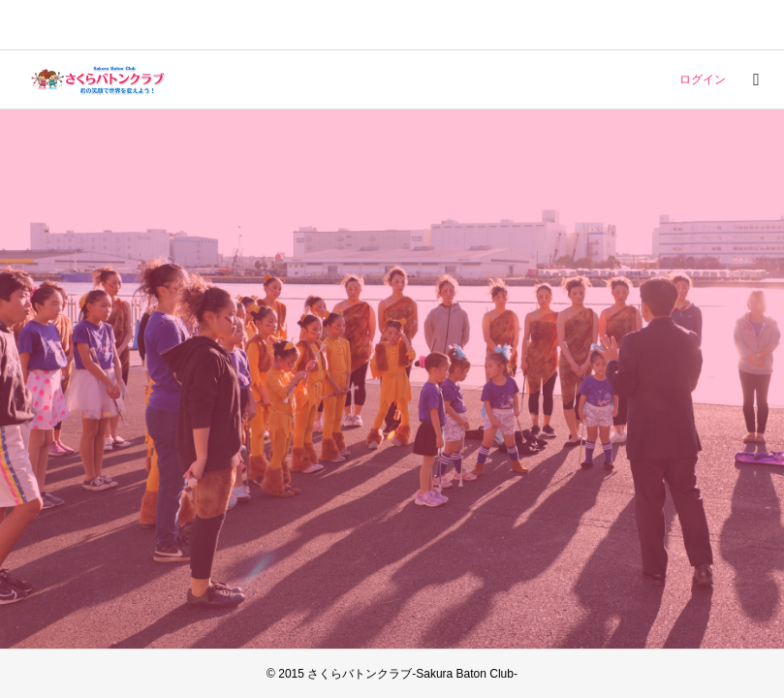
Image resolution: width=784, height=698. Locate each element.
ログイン (703, 79)
